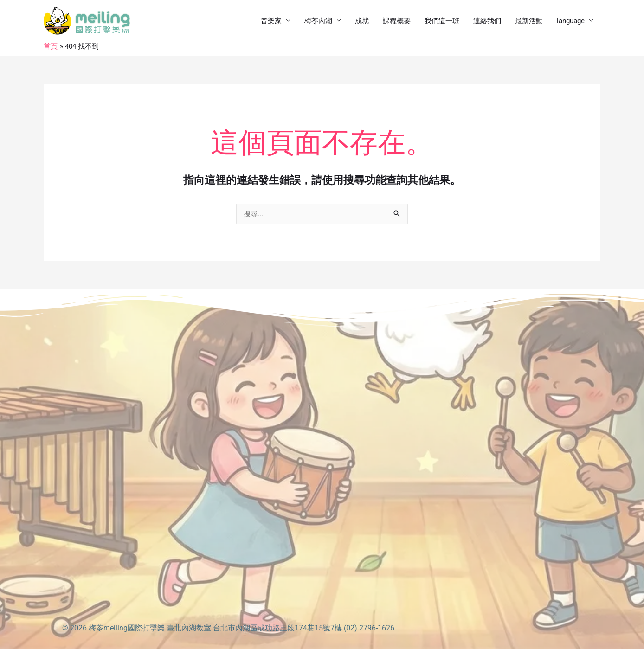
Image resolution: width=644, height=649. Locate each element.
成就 (362, 21)
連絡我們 (487, 21)
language (571, 21)
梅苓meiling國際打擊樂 (127, 628)
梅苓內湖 (318, 21)
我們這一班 (442, 21)
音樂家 (271, 21)
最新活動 (529, 21)
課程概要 (397, 21)
